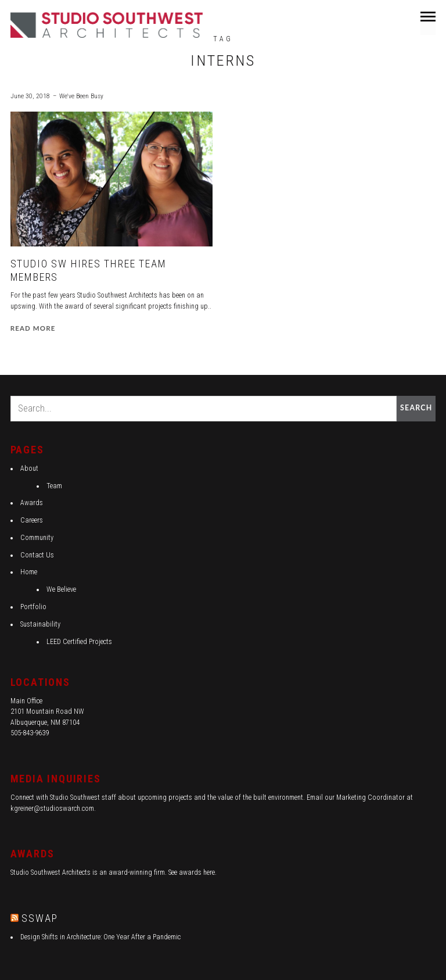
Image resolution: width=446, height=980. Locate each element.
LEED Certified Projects (79, 642)
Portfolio (33, 607)
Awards (32, 503)
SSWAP (39, 918)
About (29, 468)
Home (29, 572)
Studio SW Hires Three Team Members (89, 271)
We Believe (61, 589)
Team (54, 486)
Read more (33, 328)
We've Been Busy (81, 96)
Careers (32, 520)
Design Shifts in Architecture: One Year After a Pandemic (100, 937)
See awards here (192, 872)
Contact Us (37, 555)
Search (416, 408)
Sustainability (40, 624)
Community (37, 538)
